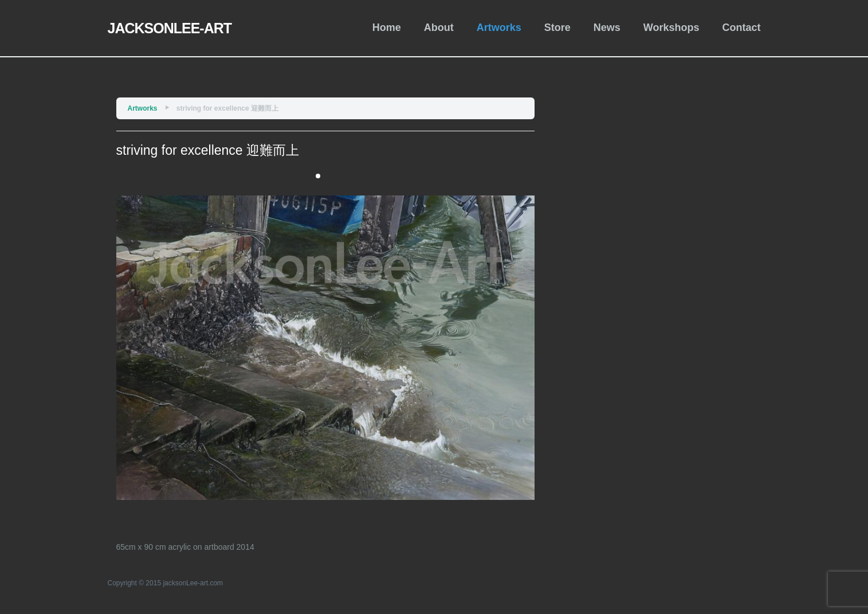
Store (557, 28)
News (607, 28)
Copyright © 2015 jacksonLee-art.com (166, 583)
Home (387, 28)
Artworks (499, 28)
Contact (742, 28)
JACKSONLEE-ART (170, 28)
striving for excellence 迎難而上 (227, 108)
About (439, 28)
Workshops (671, 28)
